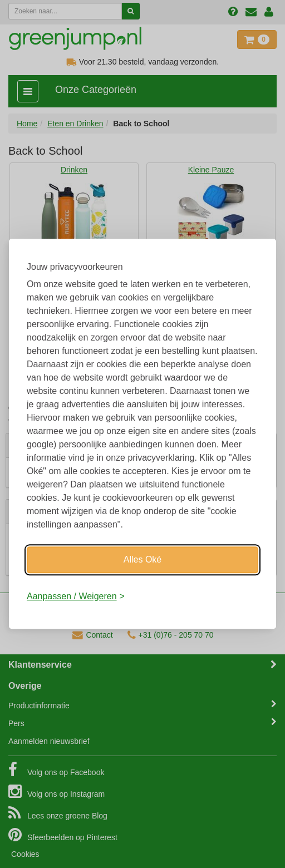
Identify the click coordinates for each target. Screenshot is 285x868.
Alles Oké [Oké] (142, 559)
